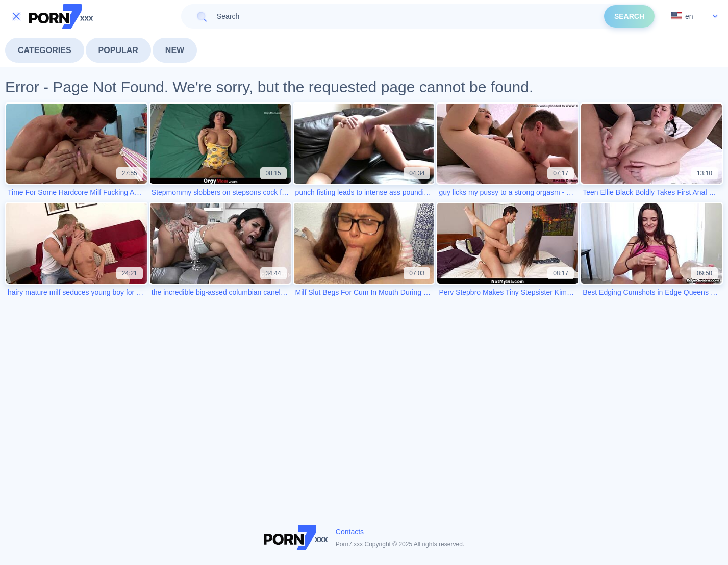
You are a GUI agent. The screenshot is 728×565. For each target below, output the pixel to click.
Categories (45, 50)
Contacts (350, 532)
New (175, 50)
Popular (118, 50)
